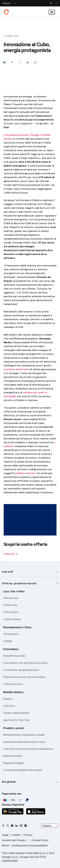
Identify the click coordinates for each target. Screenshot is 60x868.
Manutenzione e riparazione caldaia (24, 735)
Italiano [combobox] (47, 826)
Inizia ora (11, 554)
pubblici (20, 473)
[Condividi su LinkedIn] (28, 62)
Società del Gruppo (14, 840)
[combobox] (50, 826)
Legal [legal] (5, 835)
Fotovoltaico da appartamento (21, 670)
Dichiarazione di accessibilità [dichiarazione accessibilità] (30, 845)
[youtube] (12, 826)
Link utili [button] (7, 572)
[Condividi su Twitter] (20, 62)
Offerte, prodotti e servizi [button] (19, 583)
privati (32, 473)
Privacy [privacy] (28, 835)
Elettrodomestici (13, 756)
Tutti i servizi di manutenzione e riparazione (28, 749)
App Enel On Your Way (16, 720)
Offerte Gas (10, 605)
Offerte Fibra (11, 612)
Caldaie (8, 641)
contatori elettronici (16, 369)
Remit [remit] (6, 845)
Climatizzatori (11, 634)
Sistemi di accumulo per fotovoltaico (25, 677)
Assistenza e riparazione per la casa (24, 742)
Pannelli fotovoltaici (14, 656)
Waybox (8, 699)
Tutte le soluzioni (13, 684)
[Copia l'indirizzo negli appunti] (36, 62)
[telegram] (26, 826)
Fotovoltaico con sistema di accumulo (25, 663)
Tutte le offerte (12, 619)
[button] (4, 62)
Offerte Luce (11, 598)
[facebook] (3, 826)
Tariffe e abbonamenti (16, 713)
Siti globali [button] (9, 782)
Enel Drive (9, 706)
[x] (8, 826)
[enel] (6, 12)
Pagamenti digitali (13, 763)
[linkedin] (17, 826)
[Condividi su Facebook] (12, 62)
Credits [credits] (16, 835)
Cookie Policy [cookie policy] (40, 840)
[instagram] (21, 826)
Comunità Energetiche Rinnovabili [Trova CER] (23, 770)
